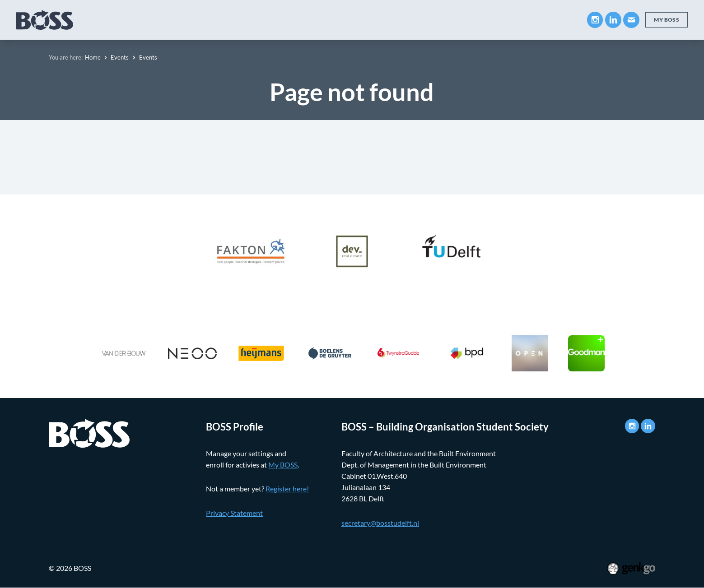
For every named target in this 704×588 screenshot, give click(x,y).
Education (235, 20)
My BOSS (507, 20)
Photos (461, 20)
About (188, 20)
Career (339, 20)
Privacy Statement (234, 513)
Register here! (287, 489)
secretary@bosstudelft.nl (380, 523)
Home (93, 57)
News (420, 20)
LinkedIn (613, 20)
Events (381, 20)
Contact (556, 20)
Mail (631, 20)
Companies (290, 20)
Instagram (595, 20)
